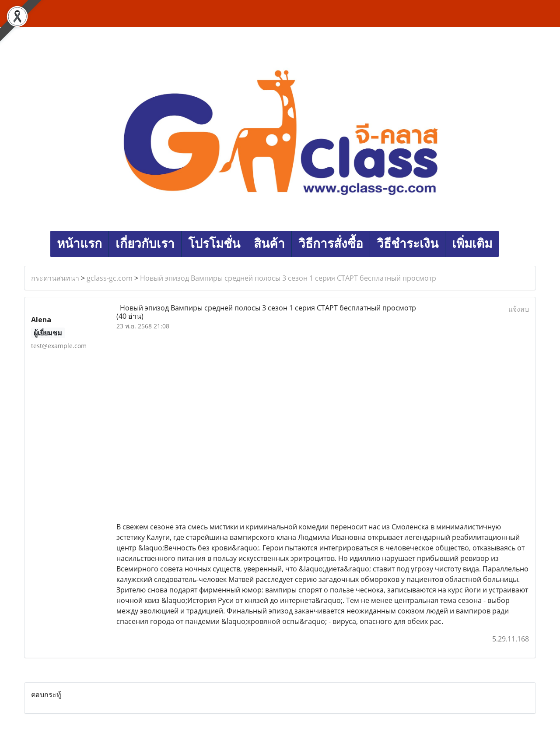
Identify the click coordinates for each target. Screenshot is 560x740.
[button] (507, 244)
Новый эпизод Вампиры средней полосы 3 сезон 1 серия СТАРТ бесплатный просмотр (288, 278)
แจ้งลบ (519, 309)
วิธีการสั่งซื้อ (331, 244)
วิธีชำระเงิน (408, 244)
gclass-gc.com (110, 278)
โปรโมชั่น (214, 244)
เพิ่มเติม (472, 244)
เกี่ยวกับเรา (145, 244)
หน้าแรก (79, 244)
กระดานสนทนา (55, 278)
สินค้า (269, 244)
